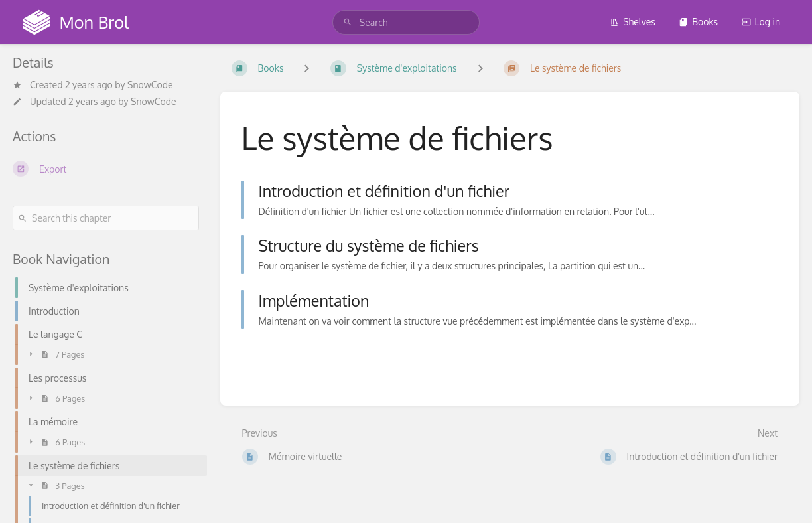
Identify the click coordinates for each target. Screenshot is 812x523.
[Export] (106, 169)
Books (698, 22)
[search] (406, 22)
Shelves (633, 22)
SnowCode (150, 85)
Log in (761, 22)
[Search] (348, 22)
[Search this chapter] (106, 218)
